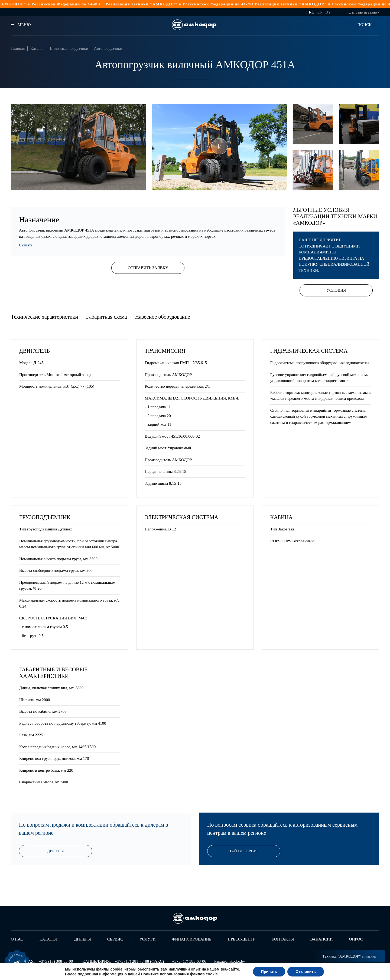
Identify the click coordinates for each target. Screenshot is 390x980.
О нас (17, 939)
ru (312, 12)
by (328, 12)
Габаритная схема (107, 317)
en (320, 12)
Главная (18, 48)
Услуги (147, 939)
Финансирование (192, 939)
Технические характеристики (44, 317)
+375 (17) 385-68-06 (189, 961)
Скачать (26, 245)
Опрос (356, 939)
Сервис (115, 939)
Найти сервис (244, 851)
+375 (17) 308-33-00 (56, 961)
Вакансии (321, 939)
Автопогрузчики (108, 48)
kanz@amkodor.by (230, 961)
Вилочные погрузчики (69, 48)
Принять (269, 972)
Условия (336, 290)
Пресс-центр (242, 939)
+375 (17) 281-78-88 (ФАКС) (139, 961)
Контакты (283, 939)
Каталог (37, 48)
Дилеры (56, 851)
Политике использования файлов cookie (179, 974)
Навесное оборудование (163, 317)
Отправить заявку (364, 12)
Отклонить (306, 972)
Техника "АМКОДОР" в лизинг (349, 956)
